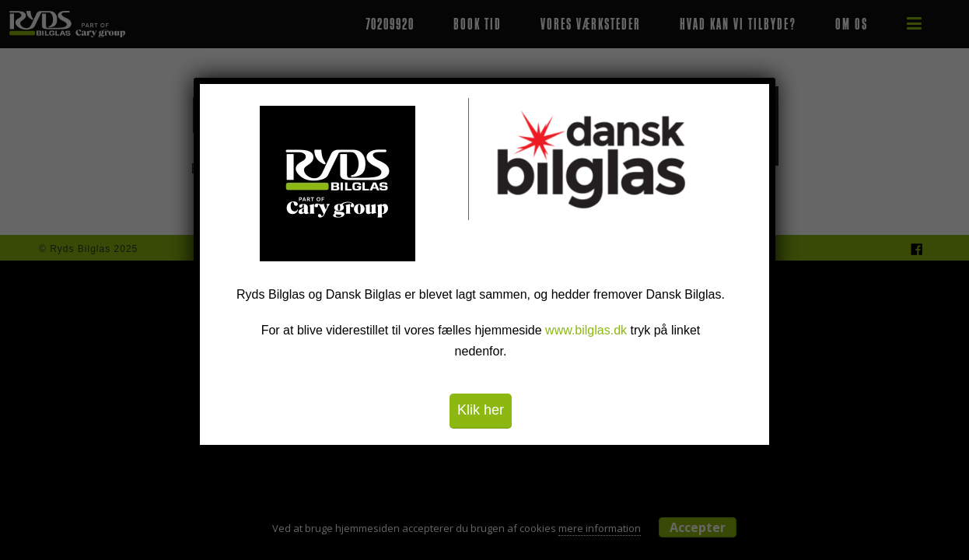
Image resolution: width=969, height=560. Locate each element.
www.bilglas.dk (586, 330)
